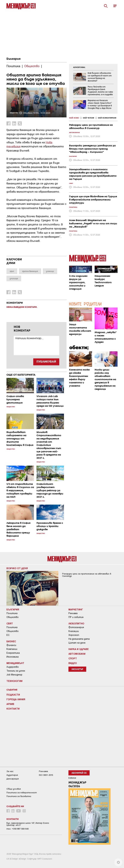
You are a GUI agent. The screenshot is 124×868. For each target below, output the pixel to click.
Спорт (73, 658)
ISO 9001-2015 (46, 775)
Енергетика (13, 653)
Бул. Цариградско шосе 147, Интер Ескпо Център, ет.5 (28, 824)
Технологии (14, 681)
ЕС (8, 635)
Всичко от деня (17, 568)
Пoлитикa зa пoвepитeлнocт (22, 793)
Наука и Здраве (79, 649)
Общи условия (14, 789)
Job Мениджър (14, 675)
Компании (12, 649)
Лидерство (13, 667)
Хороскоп (74, 635)
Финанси (11, 645)
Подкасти (13, 695)
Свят (10, 623)
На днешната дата (79, 639)
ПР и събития (76, 617)
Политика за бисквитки (19, 796)
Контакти (13, 709)
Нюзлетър (77, 669)
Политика (12, 613)
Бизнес (11, 641)
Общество (13, 617)
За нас (10, 771)
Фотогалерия (76, 627)
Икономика (13, 657)
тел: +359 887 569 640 (18, 829)
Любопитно (76, 623)
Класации (74, 631)
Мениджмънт (15, 663)
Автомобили (77, 654)
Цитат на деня (77, 643)
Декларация (13, 779)
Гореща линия (16, 699)
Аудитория (12, 775)
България (13, 59)
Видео (73, 663)
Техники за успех (16, 671)
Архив (10, 704)
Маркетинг (76, 609)
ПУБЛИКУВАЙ (46, 362)
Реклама (73, 613)
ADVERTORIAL (79, 67)
